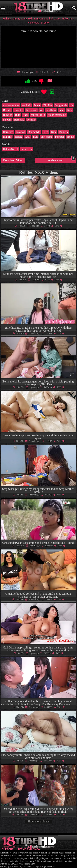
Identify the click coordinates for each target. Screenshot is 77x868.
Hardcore (19, 120)
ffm (72, 105)
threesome (31, 110)
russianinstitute (11, 105)
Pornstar (59, 137)
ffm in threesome (57, 115)
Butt (17, 115)
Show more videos (38, 821)
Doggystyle (61, 105)
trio (41, 110)
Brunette (18, 110)
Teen (69, 110)
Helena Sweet (10, 149)
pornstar (31, 120)
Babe (61, 110)
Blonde (7, 110)
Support (8, 849)
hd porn (7, 120)
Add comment (62, 160)
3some (37, 105)
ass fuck (26, 105)
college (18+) (38, 115)
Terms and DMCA (29, 849)
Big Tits (48, 105)
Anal (25, 115)
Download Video (13, 160)
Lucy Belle (27, 149)
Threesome (46, 137)
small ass (51, 110)
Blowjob (8, 115)
